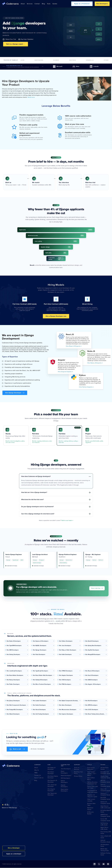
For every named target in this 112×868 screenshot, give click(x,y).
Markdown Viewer (90, 809)
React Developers (64, 772)
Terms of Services (77, 769)
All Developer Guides (105, 769)
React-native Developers (65, 790)
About (23, 4)
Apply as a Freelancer (82, 4)
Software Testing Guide (105, 854)
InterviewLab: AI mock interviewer (92, 792)
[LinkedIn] (94, 864)
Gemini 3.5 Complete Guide (105, 803)
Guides (55, 4)
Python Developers (64, 782)
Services (30, 4)
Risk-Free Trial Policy (78, 773)
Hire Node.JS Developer (52, 769)
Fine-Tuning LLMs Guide (106, 833)
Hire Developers (102, 4)
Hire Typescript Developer (52, 794)
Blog (43, 4)
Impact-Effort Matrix (91, 779)
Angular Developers (64, 786)
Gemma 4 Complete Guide (105, 794)
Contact (37, 4)
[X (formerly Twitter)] (99, 864)
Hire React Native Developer (53, 777)
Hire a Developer (14, 848)
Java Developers (66, 769)
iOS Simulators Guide (105, 846)
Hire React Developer (51, 773)
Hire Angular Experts (65, 372)
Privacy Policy (78, 776)
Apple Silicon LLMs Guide (104, 828)
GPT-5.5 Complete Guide (105, 782)
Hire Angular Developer (51, 790)
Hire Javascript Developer (52, 786)
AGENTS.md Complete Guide (105, 816)
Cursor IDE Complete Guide (105, 820)
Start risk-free (97, 588)
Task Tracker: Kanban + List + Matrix (92, 774)
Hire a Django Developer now (56, 316)
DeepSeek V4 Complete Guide (105, 773)
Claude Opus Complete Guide (105, 777)
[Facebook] (108, 864)
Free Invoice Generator (91, 769)
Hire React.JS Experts (74, 346)
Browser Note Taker (91, 805)
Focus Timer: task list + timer (93, 787)
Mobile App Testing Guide (105, 850)
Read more (31, 97)
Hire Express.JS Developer (52, 782)
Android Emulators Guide (105, 841)
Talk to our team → (67, 521)
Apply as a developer (14, 854)
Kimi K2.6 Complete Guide (105, 799)
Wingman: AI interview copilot (92, 796)
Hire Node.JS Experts (95, 363)
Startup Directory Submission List (92, 783)
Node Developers (66, 776)
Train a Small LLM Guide (106, 837)
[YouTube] (104, 864)
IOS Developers (66, 778)
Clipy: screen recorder (91, 800)
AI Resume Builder (91, 813)
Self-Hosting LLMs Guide (104, 824)
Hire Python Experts (86, 387)
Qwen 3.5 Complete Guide (105, 790)
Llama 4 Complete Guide (105, 786)
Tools (49, 4)
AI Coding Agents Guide (106, 811)
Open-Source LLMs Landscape (105, 807)
